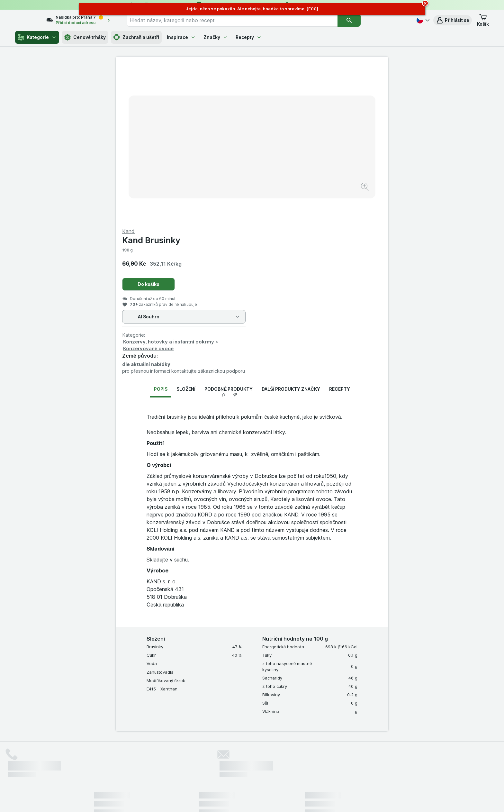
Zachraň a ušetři (136, 37)
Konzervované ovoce (285, 194)
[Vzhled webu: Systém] (223, 799)
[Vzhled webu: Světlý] (253, 799)
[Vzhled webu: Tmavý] (282, 799)
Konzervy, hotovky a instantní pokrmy (305, 187)
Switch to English (262, 773)
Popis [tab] (161, 234)
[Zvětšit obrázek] (229, 167)
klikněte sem (166, 757)
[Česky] (422, 20)
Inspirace (181, 37)
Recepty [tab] (340, 234)
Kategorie (37, 37)
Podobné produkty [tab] (229, 234)
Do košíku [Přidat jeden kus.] (285, 129)
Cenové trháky (85, 37)
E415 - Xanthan (162, 534)
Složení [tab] (186, 234)
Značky (216, 37)
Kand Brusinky (288, 85)
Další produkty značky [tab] (291, 234)
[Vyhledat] (361, 20)
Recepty (249, 37)
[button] (453, 20)
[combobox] (244, 20)
